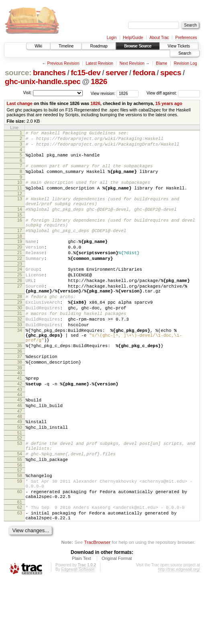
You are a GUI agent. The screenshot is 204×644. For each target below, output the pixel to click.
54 (20, 506)
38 (20, 403)
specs (171, 73)
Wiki (38, 46)
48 (20, 463)
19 (20, 258)
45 (20, 444)
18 (20, 253)
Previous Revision (63, 63)
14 (20, 221)
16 (20, 233)
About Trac (159, 38)
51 (20, 482)
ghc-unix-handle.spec (43, 81)
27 (20, 311)
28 (20, 324)
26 (20, 305)
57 (20, 525)
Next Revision (132, 63)
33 (20, 358)
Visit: (27, 93)
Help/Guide (133, 38)
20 (20, 265)
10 (20, 189)
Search (185, 53)
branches (49, 73)
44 (20, 439)
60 (20, 549)
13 (20, 208)
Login (112, 38)
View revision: (103, 93)
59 (20, 537)
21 (20, 272)
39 (20, 410)
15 (20, 228)
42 (20, 427)
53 (20, 493)
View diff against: (173, 93)
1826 (99, 81)
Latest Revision (99, 63)
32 (20, 352)
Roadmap (99, 46)
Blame (161, 63)
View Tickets (179, 46)
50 (20, 475)
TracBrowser (97, 606)
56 (20, 519)
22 (20, 279)
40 (20, 415)
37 (20, 396)
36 (20, 391)
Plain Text (82, 622)
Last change (20, 103)
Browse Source (138, 46)
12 (20, 203)
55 (20, 512)
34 (20, 365)
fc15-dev (86, 73)
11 (20, 196)
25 (20, 298)
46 (20, 451)
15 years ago (169, 103)
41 (20, 420)
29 (20, 331)
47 (20, 458)
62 (20, 568)
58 (20, 530)
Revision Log (186, 63)
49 (20, 469)
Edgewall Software (78, 633)
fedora (144, 73)
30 (20, 338)
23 (20, 286)
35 (20, 384)
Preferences (186, 38)
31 (20, 345)
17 (20, 246)
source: (18, 73)
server (117, 73)
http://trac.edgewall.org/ (179, 633)
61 (20, 562)
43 (20, 434)
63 (20, 574)
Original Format (117, 622)
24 (20, 291)
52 (20, 488)
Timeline (66, 46)
